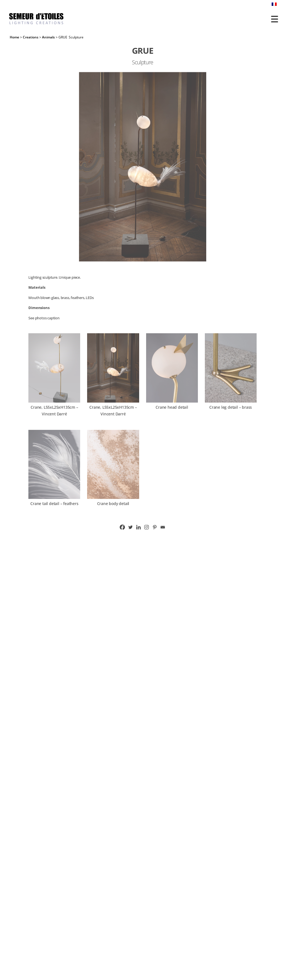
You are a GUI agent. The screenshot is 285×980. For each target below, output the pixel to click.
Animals (48, 37)
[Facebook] (122, 527)
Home (14, 37)
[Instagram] (147, 527)
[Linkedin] (138, 527)
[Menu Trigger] (275, 19)
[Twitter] (130, 527)
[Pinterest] (155, 527)
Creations (31, 37)
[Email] (163, 527)
